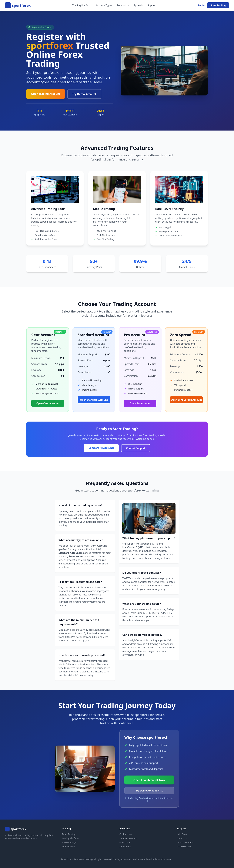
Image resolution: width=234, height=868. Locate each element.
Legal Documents (185, 842)
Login (201, 5)
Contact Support (136, 448)
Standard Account (128, 838)
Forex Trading (69, 834)
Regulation (123, 5)
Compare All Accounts (101, 448)
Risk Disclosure (184, 847)
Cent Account (126, 834)
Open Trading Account (46, 94)
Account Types (104, 5)
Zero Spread (125, 847)
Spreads (138, 5)
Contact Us (182, 838)
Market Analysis (70, 842)
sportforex (21, 5)
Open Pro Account (140, 403)
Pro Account (125, 842)
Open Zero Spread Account (186, 400)
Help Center (183, 834)
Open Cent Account (48, 403)
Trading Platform (82, 5)
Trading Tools (69, 847)
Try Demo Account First (149, 791)
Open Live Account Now (149, 780)
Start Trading (218, 5)
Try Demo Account (84, 94)
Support (152, 5)
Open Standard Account (94, 400)
